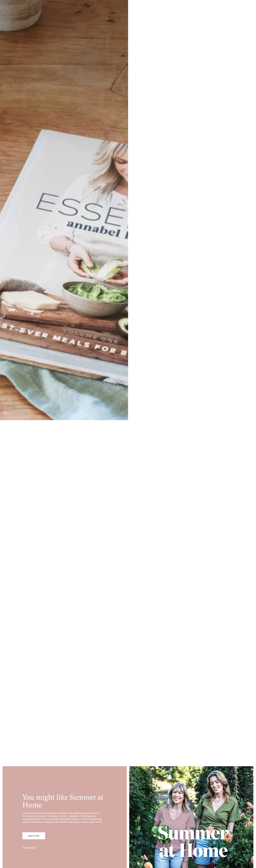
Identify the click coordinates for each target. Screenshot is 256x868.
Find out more (29, 847)
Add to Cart (34, 836)
